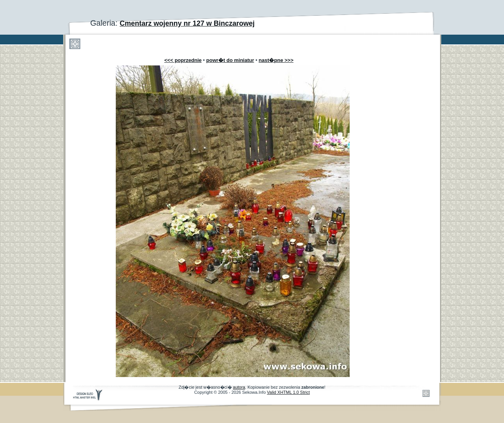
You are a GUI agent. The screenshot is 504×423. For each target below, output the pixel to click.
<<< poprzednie (183, 60)
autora (239, 387)
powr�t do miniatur (230, 60)
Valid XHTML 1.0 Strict (288, 392)
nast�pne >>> (276, 60)
